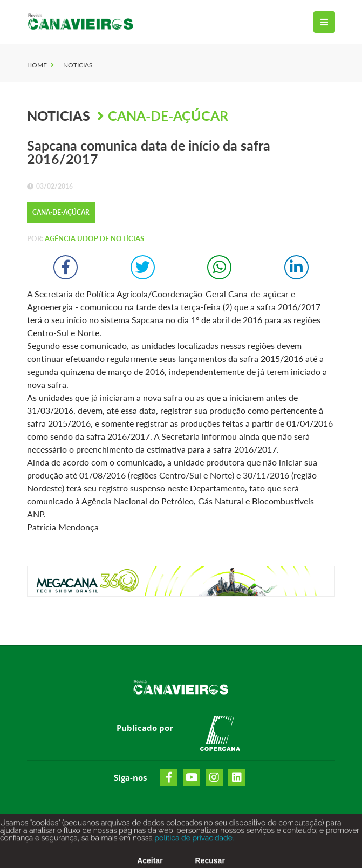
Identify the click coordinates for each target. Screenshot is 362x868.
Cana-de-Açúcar (168, 115)
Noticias (78, 65)
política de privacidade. (193, 842)
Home (37, 65)
